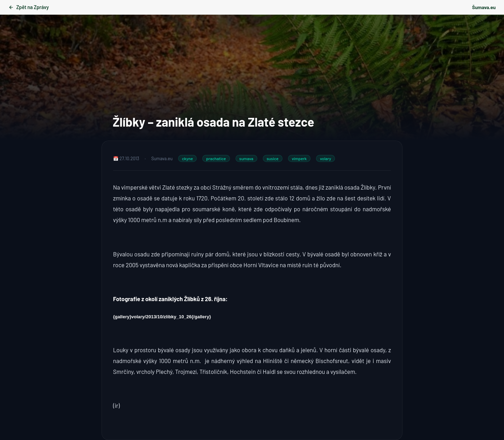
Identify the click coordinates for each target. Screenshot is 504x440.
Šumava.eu (484, 7)
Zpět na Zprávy (29, 7)
